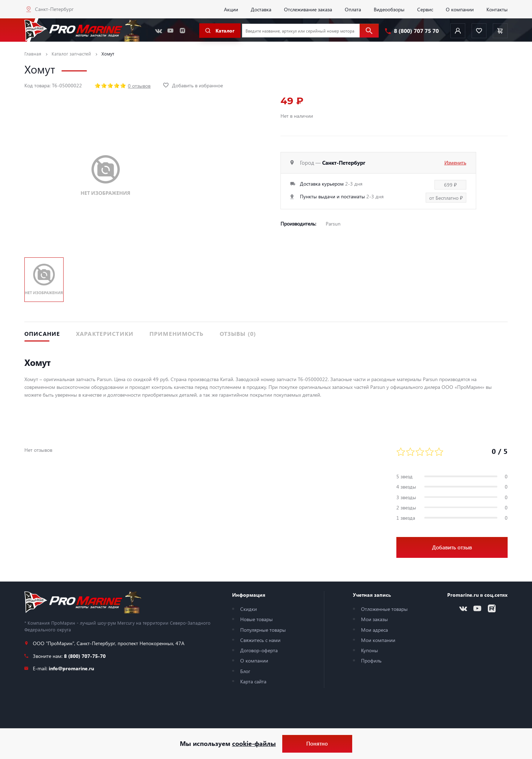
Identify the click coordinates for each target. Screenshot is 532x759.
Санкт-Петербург (54, 9)
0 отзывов (139, 86)
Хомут (108, 54)
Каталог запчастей (71, 54)
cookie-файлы (254, 743)
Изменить (455, 162)
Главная (33, 54)
